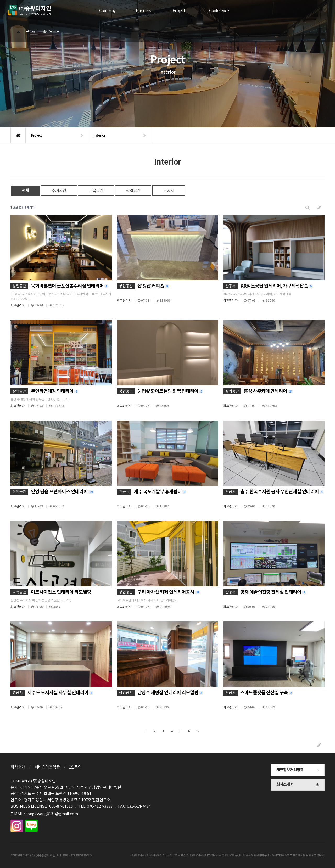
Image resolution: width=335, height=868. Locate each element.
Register (319, 10)
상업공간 (133, 191)
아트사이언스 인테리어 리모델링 (61, 592)
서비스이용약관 (47, 767)
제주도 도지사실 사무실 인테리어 (60, 693)
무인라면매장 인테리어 (55, 391)
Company (102, 10)
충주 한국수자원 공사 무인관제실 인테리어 (282, 492)
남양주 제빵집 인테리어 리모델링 (170, 693)
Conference (214, 10)
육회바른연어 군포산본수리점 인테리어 (70, 286)
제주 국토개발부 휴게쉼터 (160, 492)
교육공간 (96, 191)
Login (300, 10)
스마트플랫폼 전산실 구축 (266, 693)
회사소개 (18, 767)
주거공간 (59, 191)
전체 (25, 191)
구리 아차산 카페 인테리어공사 (169, 592)
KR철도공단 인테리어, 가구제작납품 (277, 286)
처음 (137, 731)
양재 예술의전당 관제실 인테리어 (273, 592)
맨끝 (198, 731)
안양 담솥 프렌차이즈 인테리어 (62, 492)
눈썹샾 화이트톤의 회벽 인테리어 (170, 391)
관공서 (169, 191)
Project (174, 10)
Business (138, 10)
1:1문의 (75, 767)
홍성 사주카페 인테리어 (268, 391)
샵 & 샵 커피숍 (153, 286)
